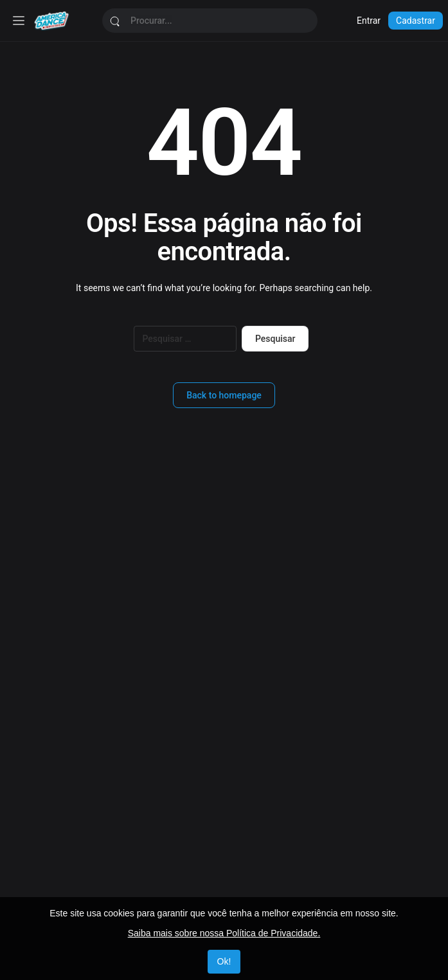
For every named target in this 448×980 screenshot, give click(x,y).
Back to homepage (224, 395)
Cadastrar (416, 21)
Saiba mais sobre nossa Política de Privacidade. (224, 933)
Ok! (224, 961)
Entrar (369, 21)
